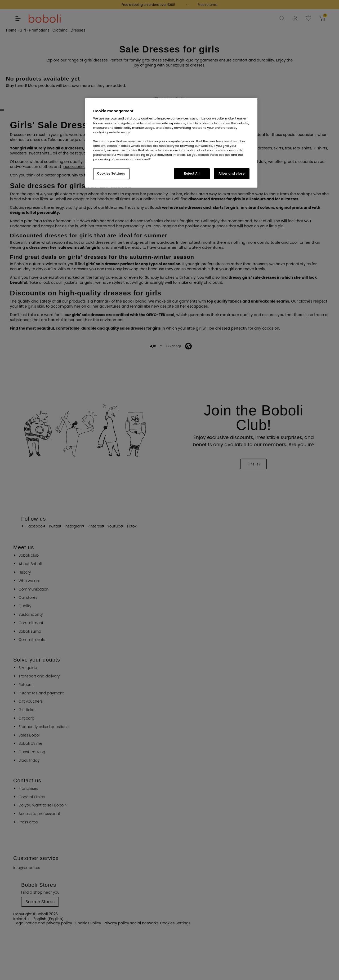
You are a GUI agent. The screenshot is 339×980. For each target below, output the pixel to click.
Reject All (192, 174)
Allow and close (232, 174)
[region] (171, 143)
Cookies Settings (111, 174)
